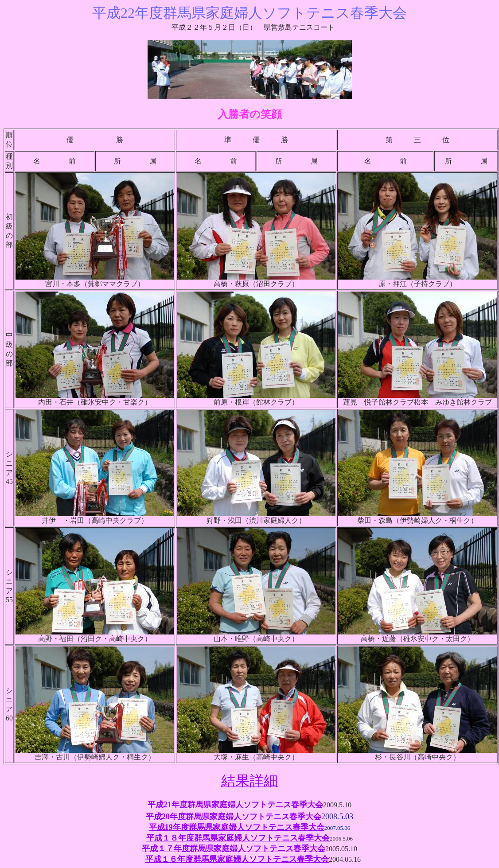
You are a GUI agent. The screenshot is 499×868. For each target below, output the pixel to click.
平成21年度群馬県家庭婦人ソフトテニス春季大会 (235, 805)
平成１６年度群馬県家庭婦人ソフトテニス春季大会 (237, 859)
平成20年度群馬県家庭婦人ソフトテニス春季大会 (234, 817)
